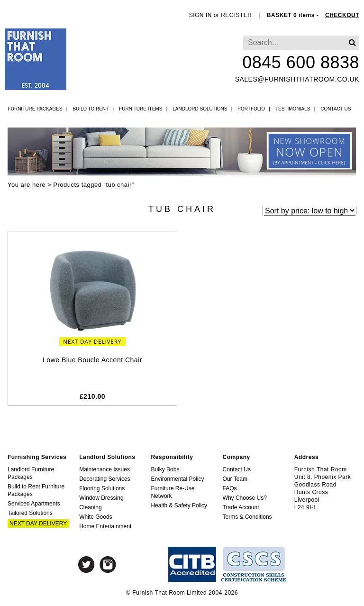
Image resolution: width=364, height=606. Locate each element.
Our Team (235, 479)
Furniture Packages (35, 109)
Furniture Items (141, 109)
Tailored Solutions (30, 513)
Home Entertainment (105, 526)
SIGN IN (200, 15)
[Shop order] (309, 210)
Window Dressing (101, 498)
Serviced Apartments (34, 504)
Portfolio (251, 109)
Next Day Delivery (38, 523)
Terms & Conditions (247, 517)
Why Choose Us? (245, 498)
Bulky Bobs (165, 469)
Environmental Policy (177, 479)
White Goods (96, 517)
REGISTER (236, 15)
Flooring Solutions (102, 488)
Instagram (108, 565)
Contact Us (336, 109)
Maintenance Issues (105, 469)
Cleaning (90, 507)
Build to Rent (91, 109)
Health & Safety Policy (179, 505)
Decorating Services (105, 479)
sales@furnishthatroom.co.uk (297, 79)
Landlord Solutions (200, 109)
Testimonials (293, 109)
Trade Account (241, 507)
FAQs (230, 488)
